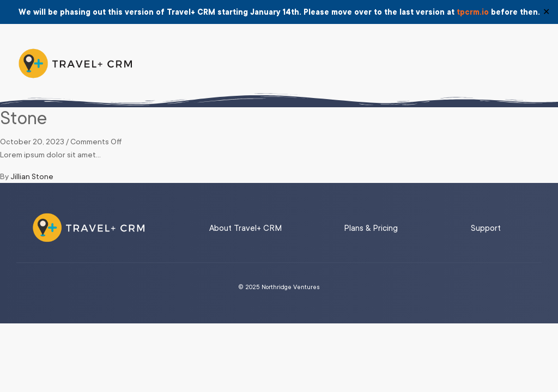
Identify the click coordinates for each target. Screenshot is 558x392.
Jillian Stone (32, 176)
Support (486, 228)
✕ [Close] (546, 12)
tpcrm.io (473, 12)
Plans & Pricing (371, 228)
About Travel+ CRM (245, 228)
